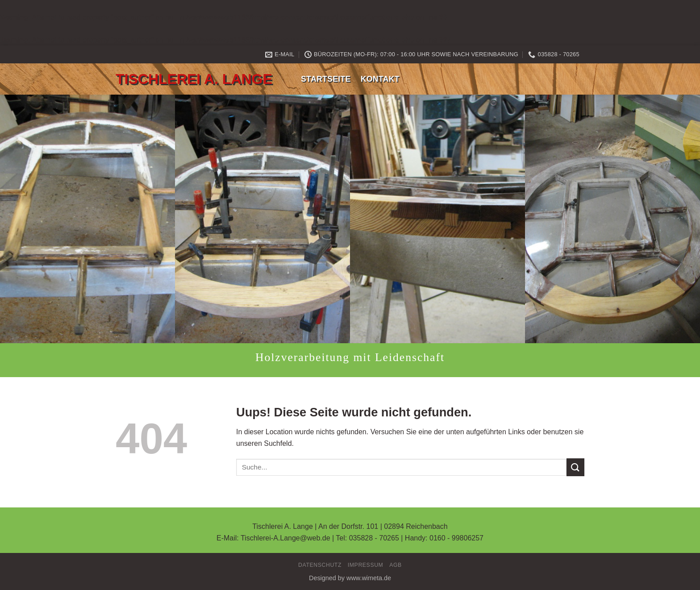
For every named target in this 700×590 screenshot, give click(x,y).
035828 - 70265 (374, 538)
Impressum (366, 565)
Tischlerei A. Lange (194, 79)
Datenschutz (320, 565)
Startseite (326, 79)
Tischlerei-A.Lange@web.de (285, 538)
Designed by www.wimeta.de (350, 578)
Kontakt (380, 79)
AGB (396, 565)
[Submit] (575, 467)
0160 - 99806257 (456, 538)
